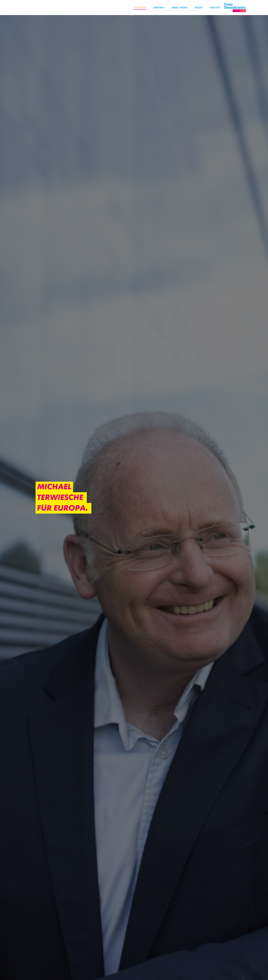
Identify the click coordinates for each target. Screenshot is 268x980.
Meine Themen (178, 7)
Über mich (157, 7)
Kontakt (214, 7)
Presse (197, 7)
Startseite (138, 7)
